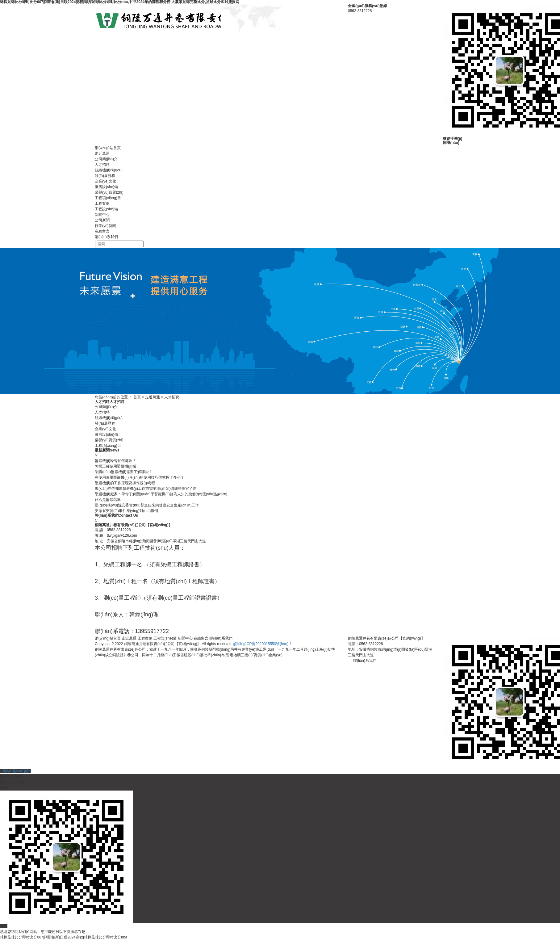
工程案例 (102, 204)
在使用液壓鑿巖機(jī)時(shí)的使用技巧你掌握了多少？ (140, 477)
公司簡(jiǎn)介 (106, 159)
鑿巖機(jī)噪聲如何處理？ (115, 461)
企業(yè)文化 (105, 181)
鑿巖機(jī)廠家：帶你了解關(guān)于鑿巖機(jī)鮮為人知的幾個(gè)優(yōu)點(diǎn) (161, 494)
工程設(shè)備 (106, 209)
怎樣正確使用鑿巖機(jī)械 (115, 466)
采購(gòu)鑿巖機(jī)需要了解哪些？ (123, 472)
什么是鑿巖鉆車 (108, 500)
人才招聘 (102, 165)
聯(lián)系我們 (106, 237)
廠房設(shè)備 (106, 187)
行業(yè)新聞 (105, 226)
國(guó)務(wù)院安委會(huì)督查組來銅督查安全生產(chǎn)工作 (147, 505)
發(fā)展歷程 (105, 176)
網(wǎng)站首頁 (108, 148)
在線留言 (102, 231)
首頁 (137, 397)
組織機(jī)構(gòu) (109, 170)
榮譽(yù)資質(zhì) (109, 192)
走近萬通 (102, 153)
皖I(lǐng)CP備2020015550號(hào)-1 (262, 644)
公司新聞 (102, 220)
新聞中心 (102, 215)
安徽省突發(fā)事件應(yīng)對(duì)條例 (126, 511)
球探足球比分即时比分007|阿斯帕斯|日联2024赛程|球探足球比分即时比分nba (64, 937)
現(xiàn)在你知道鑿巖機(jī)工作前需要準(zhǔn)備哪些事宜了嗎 (146, 489)
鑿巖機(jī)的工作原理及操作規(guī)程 (125, 483)
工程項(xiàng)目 (108, 198)
